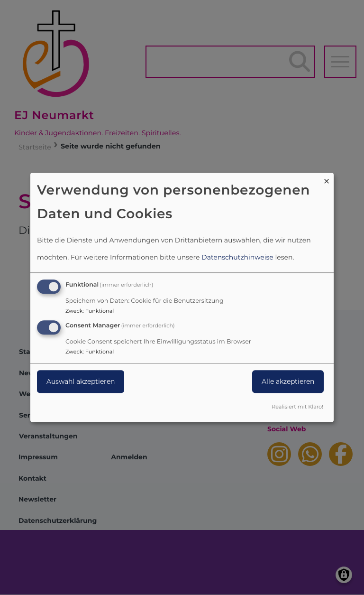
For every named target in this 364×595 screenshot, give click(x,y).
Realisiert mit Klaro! (297, 407)
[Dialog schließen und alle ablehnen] (327, 179)
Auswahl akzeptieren (81, 381)
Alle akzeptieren (288, 381)
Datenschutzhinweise (237, 257)
